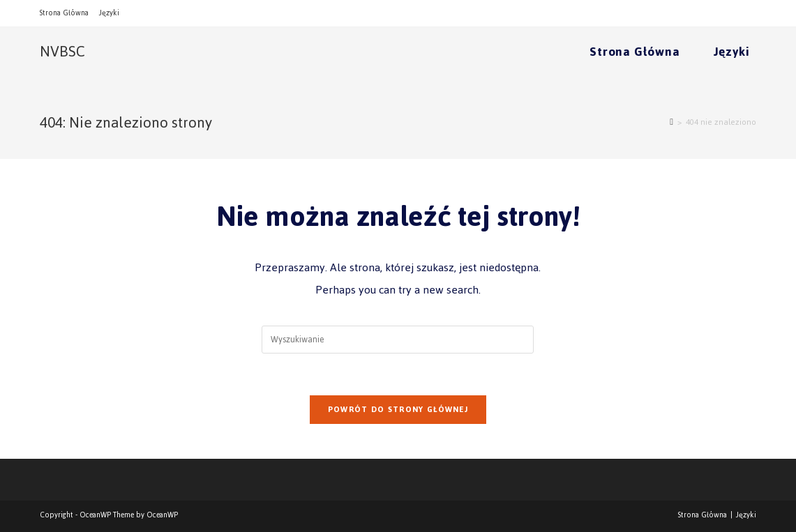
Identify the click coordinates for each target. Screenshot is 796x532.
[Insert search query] (398, 340)
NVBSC (62, 51)
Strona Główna (64, 13)
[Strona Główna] (671, 122)
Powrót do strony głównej (398, 409)
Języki (109, 13)
